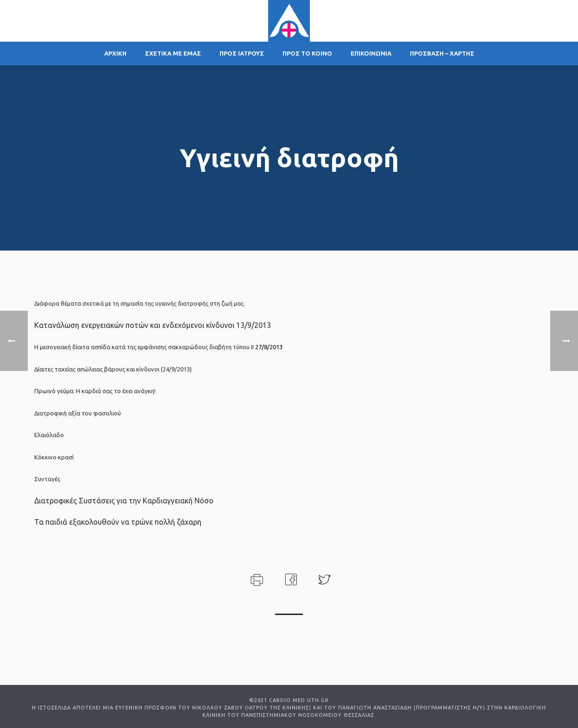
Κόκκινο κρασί (54, 457)
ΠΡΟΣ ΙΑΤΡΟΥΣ (242, 53)
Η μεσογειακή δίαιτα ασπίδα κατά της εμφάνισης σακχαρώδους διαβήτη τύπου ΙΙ (144, 347)
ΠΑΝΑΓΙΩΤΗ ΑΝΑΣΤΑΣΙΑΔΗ (375, 708)
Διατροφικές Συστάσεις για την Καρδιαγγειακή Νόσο (124, 501)
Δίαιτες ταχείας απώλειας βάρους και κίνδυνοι (97, 369)
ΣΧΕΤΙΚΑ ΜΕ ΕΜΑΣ (173, 53)
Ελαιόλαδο (49, 435)
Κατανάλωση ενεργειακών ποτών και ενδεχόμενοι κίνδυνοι (134, 325)
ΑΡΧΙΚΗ (115, 53)
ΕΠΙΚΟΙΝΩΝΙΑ (371, 53)
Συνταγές (47, 479)
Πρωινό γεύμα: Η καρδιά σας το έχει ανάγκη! (95, 391)
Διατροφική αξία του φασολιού (78, 413)
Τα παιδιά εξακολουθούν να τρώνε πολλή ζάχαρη (118, 522)
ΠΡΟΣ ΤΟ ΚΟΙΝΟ (307, 53)
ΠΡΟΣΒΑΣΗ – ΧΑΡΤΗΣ (442, 53)
